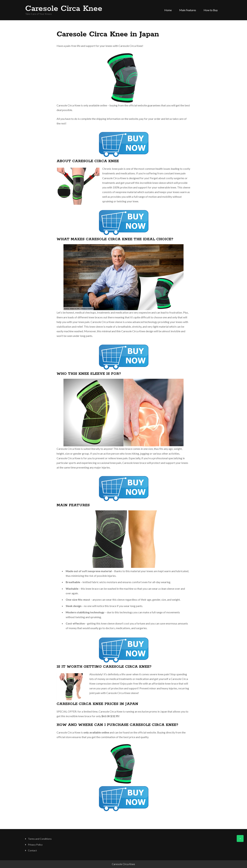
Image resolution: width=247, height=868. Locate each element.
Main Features (188, 10)
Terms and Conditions (40, 839)
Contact (32, 850)
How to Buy (211, 10)
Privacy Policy (35, 845)
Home (168, 10)
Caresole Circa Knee (64, 9)
